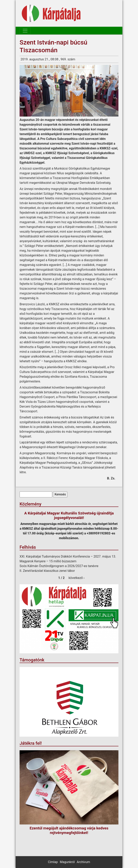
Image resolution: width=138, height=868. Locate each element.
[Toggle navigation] (25, 31)
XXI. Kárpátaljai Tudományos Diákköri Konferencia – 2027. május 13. (68, 556)
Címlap (53, 862)
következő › (77, 578)
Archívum (83, 862)
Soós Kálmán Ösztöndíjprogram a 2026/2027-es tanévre (59, 566)
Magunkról (67, 862)
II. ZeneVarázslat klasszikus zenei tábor (47, 571)
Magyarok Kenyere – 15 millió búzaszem (48, 561)
